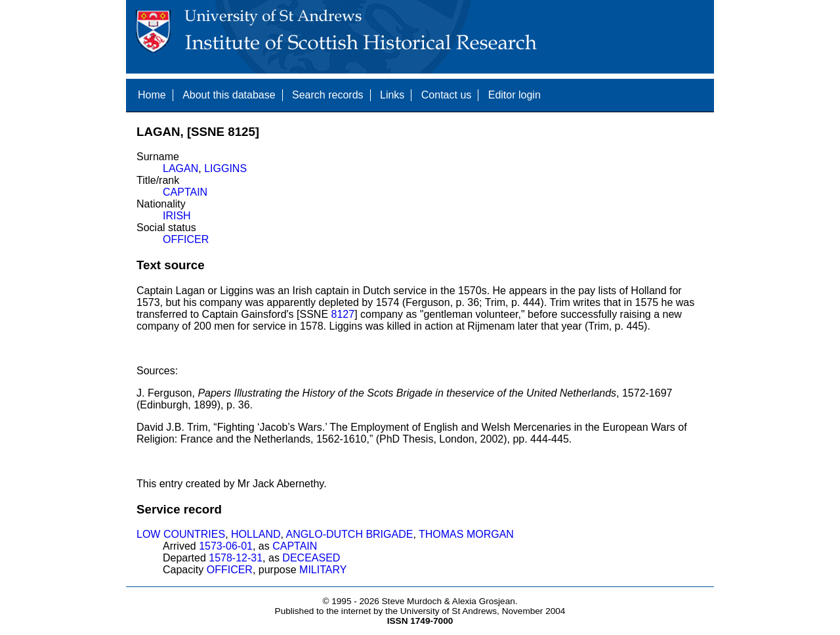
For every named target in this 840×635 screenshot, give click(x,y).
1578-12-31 (236, 558)
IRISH (177, 216)
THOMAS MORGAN (466, 534)
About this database (229, 95)
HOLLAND (256, 534)
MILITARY (323, 570)
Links (392, 95)
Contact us (446, 95)
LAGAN (180, 168)
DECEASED (311, 558)
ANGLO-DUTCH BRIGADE (350, 534)
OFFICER (186, 239)
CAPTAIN (185, 192)
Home (152, 95)
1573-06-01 (226, 546)
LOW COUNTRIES (181, 534)
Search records (328, 95)
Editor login (514, 95)
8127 (343, 314)
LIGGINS (225, 168)
